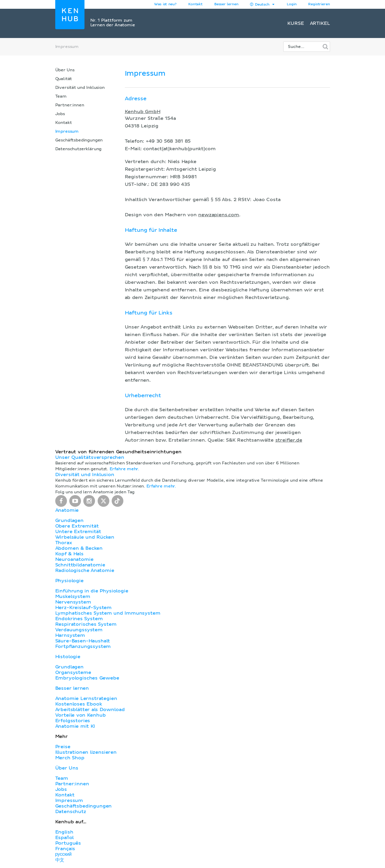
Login (292, 4)
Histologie (68, 657)
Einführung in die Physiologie (92, 591)
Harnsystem (70, 635)
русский (63, 854)
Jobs (60, 114)
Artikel (320, 23)
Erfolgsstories (73, 721)
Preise (63, 747)
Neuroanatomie (74, 559)
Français (65, 849)
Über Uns (65, 70)
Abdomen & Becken (79, 548)
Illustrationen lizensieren (86, 752)
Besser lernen (226, 4)
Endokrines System (79, 619)
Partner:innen (70, 105)
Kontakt (64, 123)
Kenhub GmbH (143, 112)
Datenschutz (71, 812)
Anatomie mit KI (75, 726)
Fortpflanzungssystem (83, 646)
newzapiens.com (219, 215)
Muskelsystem (73, 596)
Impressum (67, 132)
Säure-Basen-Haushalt (83, 641)
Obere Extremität (77, 526)
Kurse (296, 23)
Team (61, 96)
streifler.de (289, 440)
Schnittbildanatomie (80, 565)
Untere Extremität (78, 532)
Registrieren (319, 4)
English (64, 832)
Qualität (64, 79)
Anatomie (67, 510)
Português (68, 843)
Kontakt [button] (195, 4)
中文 (60, 860)
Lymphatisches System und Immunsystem (108, 613)
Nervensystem (73, 602)
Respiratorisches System (86, 624)
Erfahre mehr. (125, 469)
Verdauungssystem (79, 630)
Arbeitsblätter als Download (90, 710)
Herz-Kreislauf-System (84, 608)
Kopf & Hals (69, 554)
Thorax (64, 543)
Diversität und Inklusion (80, 88)
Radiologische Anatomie (85, 570)
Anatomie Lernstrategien (86, 698)
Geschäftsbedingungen (79, 140)
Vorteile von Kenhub (81, 715)
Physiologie (69, 581)
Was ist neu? (165, 4)
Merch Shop (70, 758)
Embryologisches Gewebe (87, 678)
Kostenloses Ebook (79, 704)
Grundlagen (69, 521)
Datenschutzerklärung (78, 149)
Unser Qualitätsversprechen (90, 457)
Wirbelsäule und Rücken (85, 537)
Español (65, 838)
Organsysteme (73, 672)
